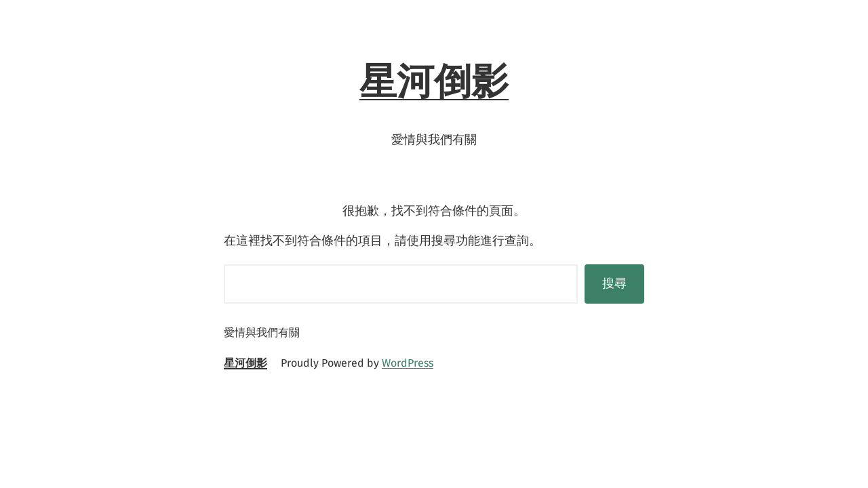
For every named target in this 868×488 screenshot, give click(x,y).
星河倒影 (434, 81)
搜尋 (614, 283)
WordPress (408, 363)
